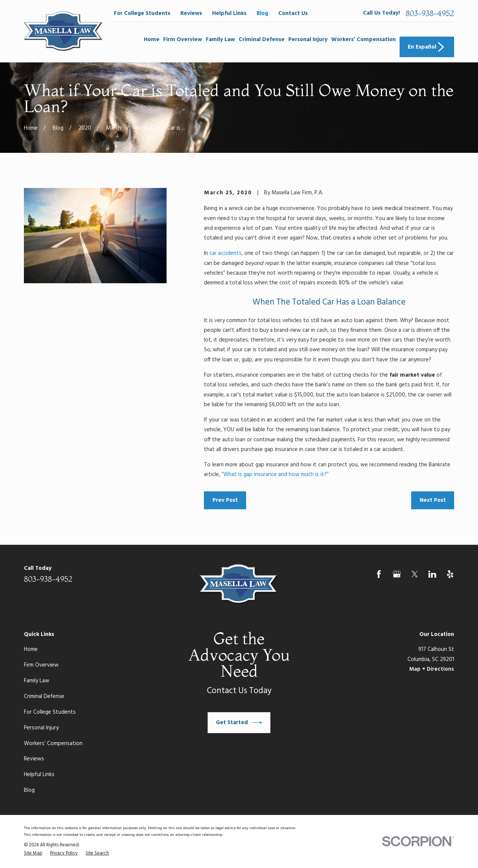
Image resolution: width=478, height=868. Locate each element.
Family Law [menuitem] (220, 40)
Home (31, 649)
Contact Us (293, 13)
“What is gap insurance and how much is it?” (275, 475)
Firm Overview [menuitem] (183, 40)
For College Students (142, 13)
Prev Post (225, 500)
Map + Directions (432, 669)
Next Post (433, 500)
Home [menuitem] (152, 40)
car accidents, (226, 253)
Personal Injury (41, 728)
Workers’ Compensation (53, 744)
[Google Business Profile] (397, 574)
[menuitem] (33, 854)
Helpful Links (229, 13)
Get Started (239, 723)
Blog (262, 13)
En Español (427, 47)
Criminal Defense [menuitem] (262, 40)
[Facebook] (379, 574)
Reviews (191, 13)
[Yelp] (450, 574)
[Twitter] (415, 574)
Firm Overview (41, 665)
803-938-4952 (430, 13)
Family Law (37, 681)
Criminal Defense (44, 696)
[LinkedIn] (432, 574)
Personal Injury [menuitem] (308, 40)
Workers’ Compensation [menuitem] (364, 40)
